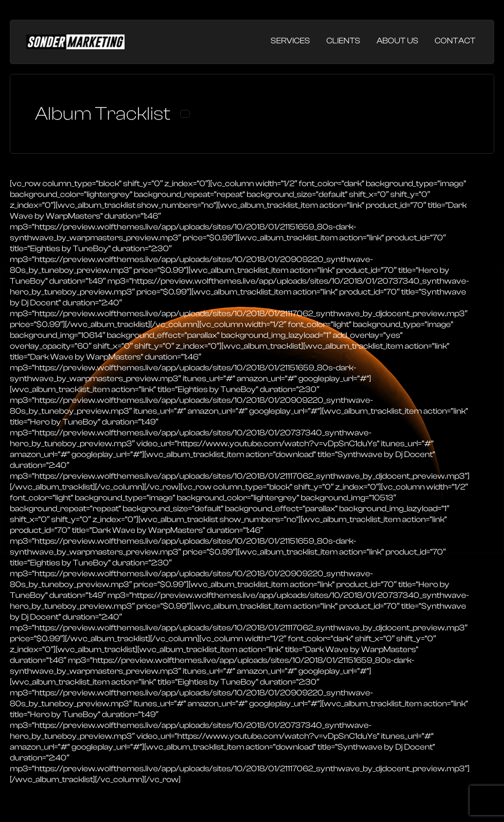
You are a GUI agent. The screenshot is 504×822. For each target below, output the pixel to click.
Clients (343, 41)
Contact (455, 41)
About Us (397, 41)
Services (290, 41)
